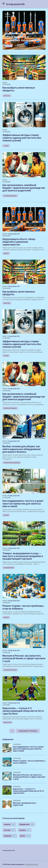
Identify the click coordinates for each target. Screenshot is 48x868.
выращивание (9, 568)
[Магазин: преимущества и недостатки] (7, 804)
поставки (9, 830)
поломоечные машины (12, 463)
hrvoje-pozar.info (31, 864)
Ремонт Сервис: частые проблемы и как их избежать (29, 762)
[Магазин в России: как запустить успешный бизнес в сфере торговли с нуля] (7, 776)
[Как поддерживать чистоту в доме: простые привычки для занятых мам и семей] (7, 748)
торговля (25, 830)
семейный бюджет (10, 196)
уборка (6, 515)
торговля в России (10, 670)
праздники (10, 836)
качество (7, 96)
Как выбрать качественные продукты (19, 89)
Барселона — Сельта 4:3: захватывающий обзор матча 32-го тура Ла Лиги (28, 791)
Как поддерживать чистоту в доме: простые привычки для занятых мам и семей (28, 749)
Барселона (7, 722)
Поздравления (27, 824)
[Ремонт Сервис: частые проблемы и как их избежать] (7, 762)
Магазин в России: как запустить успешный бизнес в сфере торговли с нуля (29, 777)
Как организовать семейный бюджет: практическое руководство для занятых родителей (24, 188)
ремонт (9, 46)
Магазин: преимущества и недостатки (24, 804)
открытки (9, 824)
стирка (6, 146)
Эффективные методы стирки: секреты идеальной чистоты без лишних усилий (22, 138)
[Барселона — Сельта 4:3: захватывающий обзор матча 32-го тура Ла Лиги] (7, 790)
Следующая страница (28, 731)
